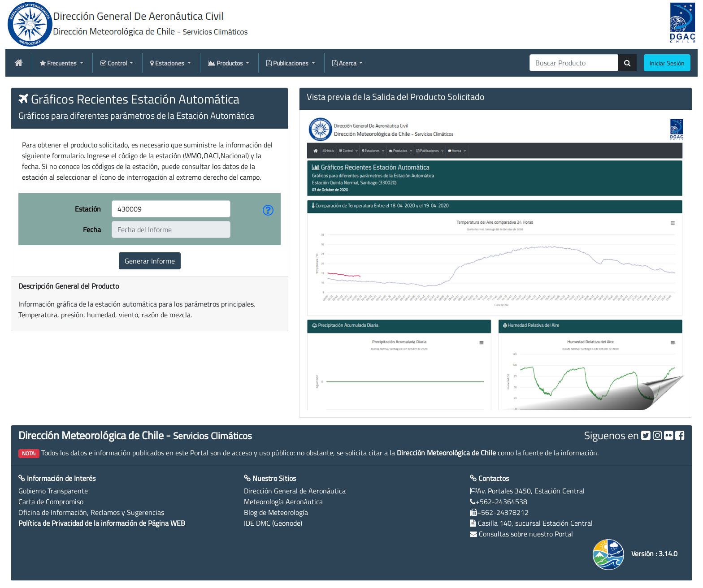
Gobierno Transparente (53, 491)
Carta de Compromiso (51, 502)
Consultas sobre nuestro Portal (526, 534)
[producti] (574, 63)
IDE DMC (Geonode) (273, 523)
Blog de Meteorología (276, 512)
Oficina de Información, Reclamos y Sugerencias (91, 512)
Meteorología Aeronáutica (283, 502)
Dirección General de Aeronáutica (295, 491)
